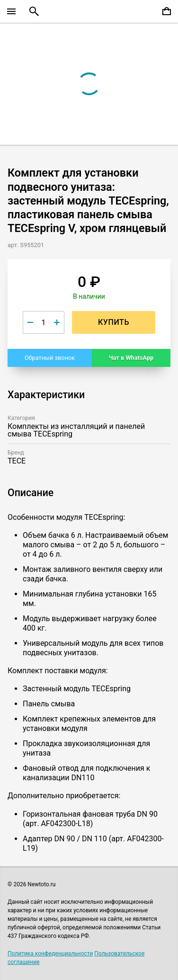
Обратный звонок (50, 358)
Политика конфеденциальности (50, 953)
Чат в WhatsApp (131, 358)
